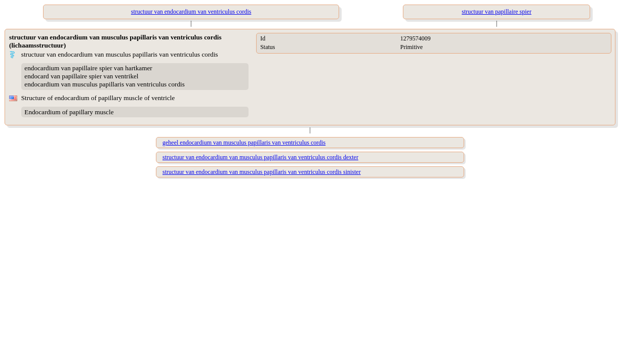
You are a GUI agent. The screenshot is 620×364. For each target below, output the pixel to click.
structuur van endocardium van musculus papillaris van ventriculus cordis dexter (260, 157)
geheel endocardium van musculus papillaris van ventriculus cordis (244, 143)
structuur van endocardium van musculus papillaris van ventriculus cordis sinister (262, 172)
